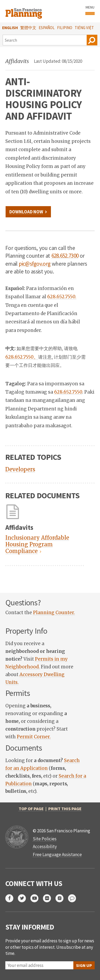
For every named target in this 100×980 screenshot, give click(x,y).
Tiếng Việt (84, 28)
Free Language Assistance (57, 854)
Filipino (65, 28)
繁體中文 (28, 28)
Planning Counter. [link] (54, 613)
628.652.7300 (65, 256)
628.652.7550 (68, 392)
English (10, 28)
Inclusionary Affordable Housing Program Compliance (37, 544)
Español (47, 28)
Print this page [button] (65, 809)
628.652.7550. (62, 297)
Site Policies (45, 839)
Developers (20, 469)
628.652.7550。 (22, 357)
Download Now (26, 212)
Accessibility (45, 846)
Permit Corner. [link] (34, 737)
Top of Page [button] (31, 809)
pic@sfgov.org (35, 264)
